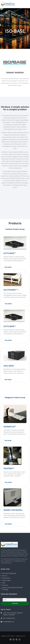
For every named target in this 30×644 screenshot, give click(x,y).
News (4, 583)
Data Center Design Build (9, 573)
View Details (8, 267)
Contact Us (5, 585)
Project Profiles (6, 580)
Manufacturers (6, 578)
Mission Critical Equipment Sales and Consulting (12, 588)
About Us (5, 576)
